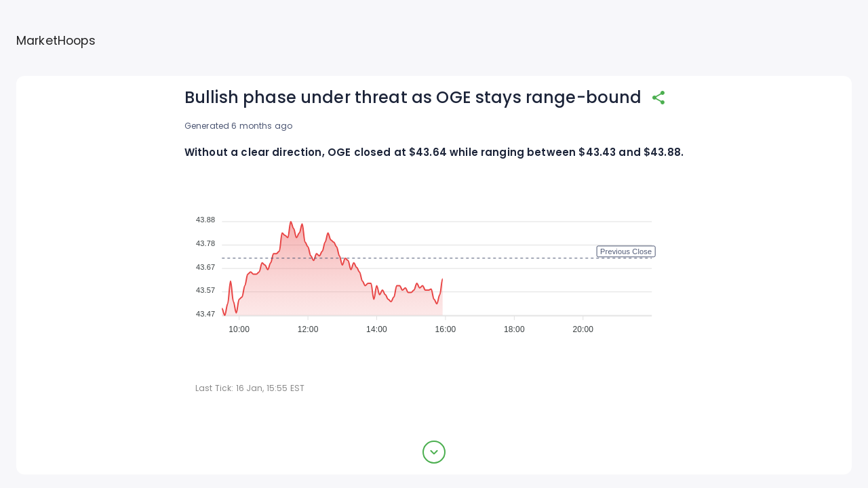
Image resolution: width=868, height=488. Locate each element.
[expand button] (434, 452)
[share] (658, 98)
